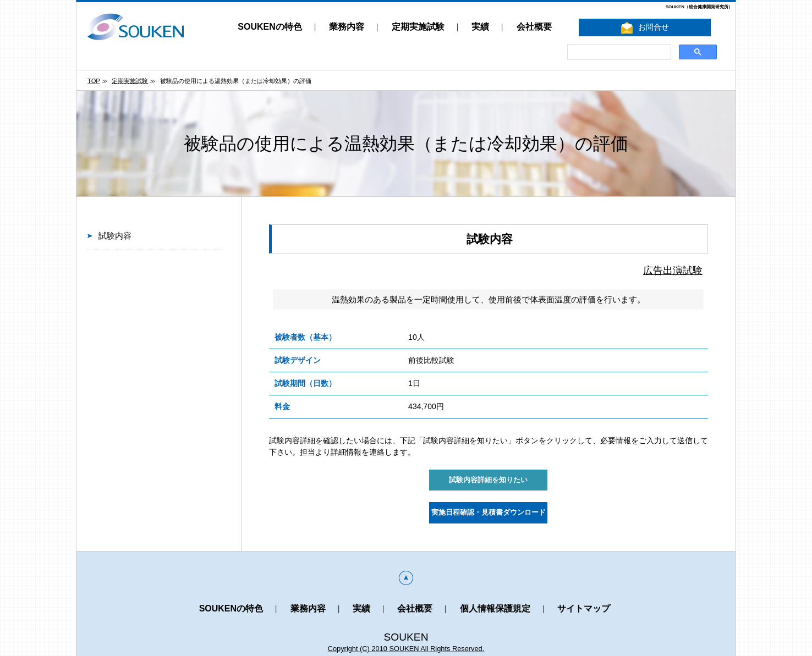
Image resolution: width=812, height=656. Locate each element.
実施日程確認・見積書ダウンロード (489, 512)
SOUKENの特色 (270, 27)
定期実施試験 (418, 27)
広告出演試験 (673, 271)
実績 (480, 27)
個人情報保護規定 (495, 608)
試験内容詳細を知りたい (488, 480)
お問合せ (645, 28)
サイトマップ (584, 608)
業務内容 (347, 27)
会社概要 (534, 27)
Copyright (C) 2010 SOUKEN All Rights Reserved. (406, 649)
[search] (618, 52)
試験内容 (115, 236)
